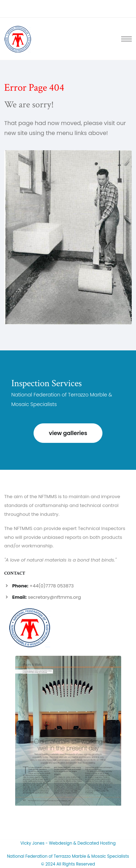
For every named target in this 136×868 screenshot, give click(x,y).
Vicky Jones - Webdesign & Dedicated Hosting (68, 843)
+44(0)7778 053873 (52, 586)
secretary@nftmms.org (54, 597)
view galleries (68, 433)
